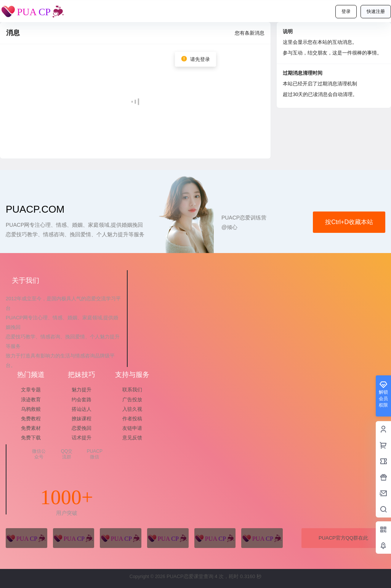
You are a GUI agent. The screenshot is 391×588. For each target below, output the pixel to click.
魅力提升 (82, 390)
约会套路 (82, 400)
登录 (346, 11)
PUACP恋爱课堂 (184, 576)
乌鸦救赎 (31, 409)
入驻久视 (132, 409)
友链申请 (132, 428)
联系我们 (132, 390)
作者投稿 (132, 419)
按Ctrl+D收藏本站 (349, 222)
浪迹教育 (31, 400)
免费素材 (31, 428)
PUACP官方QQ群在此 (343, 538)
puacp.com (35, 209)
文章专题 (31, 390)
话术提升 (82, 438)
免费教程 (31, 419)
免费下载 (31, 438)
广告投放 (132, 400)
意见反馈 (132, 438)
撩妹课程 (82, 419)
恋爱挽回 (82, 428)
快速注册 (376, 11)
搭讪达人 (82, 409)
